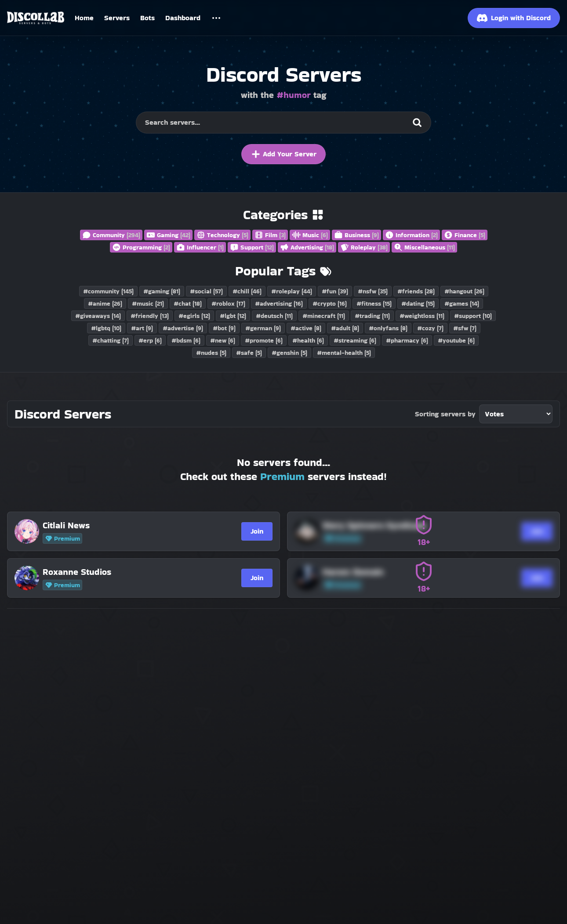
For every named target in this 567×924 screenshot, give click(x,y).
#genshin (289, 353)
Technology (222, 235)
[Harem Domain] (411, 572)
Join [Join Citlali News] (257, 531)
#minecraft (324, 316)
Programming (141, 247)
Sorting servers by (445, 414)
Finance (465, 235)
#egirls (194, 316)
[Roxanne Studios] (131, 572)
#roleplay (292, 291)
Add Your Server (283, 154)
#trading (372, 316)
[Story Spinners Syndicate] (411, 525)
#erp (150, 340)
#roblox (228, 303)
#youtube (456, 340)
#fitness (374, 303)
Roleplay (364, 247)
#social (206, 291)
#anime (105, 303)
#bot (224, 328)
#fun (335, 291)
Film (270, 235)
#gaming (162, 291)
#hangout (464, 291)
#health (308, 340)
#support (473, 316)
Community (111, 235)
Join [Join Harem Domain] (537, 578)
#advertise (183, 328)
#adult (345, 328)
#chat (188, 303)
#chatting (111, 340)
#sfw (465, 328)
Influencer (200, 247)
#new (223, 340)
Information (411, 235)
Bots (147, 18)
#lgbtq (106, 328)
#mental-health (344, 353)
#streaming (355, 340)
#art (142, 328)
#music (148, 303)
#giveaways (98, 316)
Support (252, 247)
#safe (249, 353)
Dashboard (183, 18)
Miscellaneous (424, 247)
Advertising (307, 247)
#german (263, 328)
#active (306, 328)
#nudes (211, 353)
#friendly (150, 316)
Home (84, 18)
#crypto (330, 303)
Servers (117, 18)
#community (108, 291)
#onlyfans (388, 328)
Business (356, 235)
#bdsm (186, 340)
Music (310, 235)
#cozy (430, 328)
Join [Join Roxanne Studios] (257, 578)
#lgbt (233, 316)
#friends (416, 291)
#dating (418, 303)
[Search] (417, 123)
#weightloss (422, 316)
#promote (264, 340)
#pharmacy (407, 340)
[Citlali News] (131, 525)
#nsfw (373, 291)
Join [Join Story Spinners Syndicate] (537, 531)
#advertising (279, 303)
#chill (247, 291)
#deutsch (274, 316)
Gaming (168, 235)
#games (462, 303)
